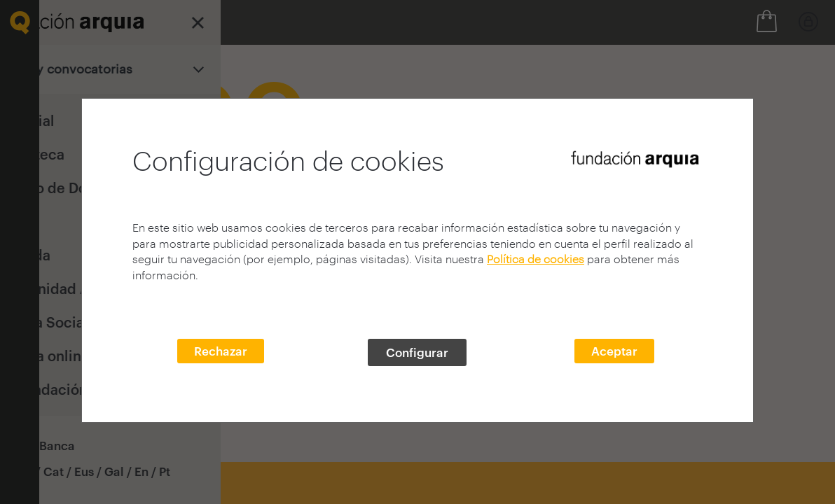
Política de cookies (536, 259)
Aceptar (614, 351)
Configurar (417, 352)
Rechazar (221, 351)
